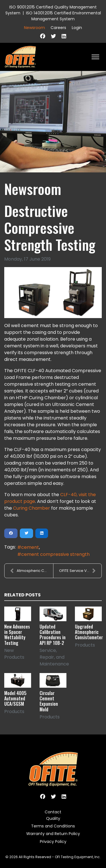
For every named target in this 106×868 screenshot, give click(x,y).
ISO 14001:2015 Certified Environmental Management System (63, 16)
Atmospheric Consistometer (32, 571)
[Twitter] (53, 36)
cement (30, 547)
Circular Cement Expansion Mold (49, 701)
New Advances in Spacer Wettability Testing (17, 635)
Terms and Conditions (53, 826)
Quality (53, 818)
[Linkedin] (64, 36)
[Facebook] (43, 36)
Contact (53, 812)
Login (77, 28)
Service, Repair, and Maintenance (54, 657)
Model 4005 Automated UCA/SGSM (15, 698)
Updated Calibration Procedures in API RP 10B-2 (53, 635)
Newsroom (34, 28)
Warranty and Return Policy (53, 834)
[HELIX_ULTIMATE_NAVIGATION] (95, 57)
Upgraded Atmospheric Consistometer (89, 632)
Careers (58, 28)
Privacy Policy (53, 842)
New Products (14, 654)
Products (85, 645)
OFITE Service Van (78, 571)
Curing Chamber (32, 508)
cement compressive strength (55, 554)
